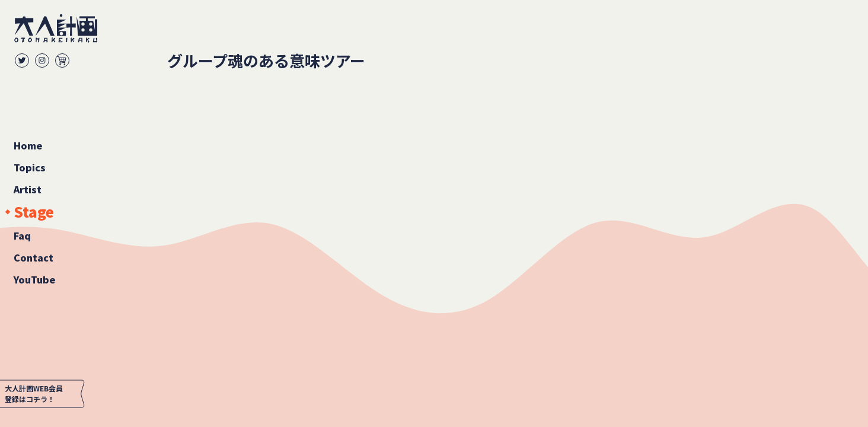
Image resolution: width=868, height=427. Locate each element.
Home (28, 145)
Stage (34, 212)
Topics (30, 167)
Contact (33, 257)
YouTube (35, 279)
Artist (28, 189)
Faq (22, 235)
